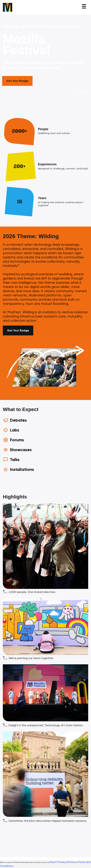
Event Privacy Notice (62, 862)
